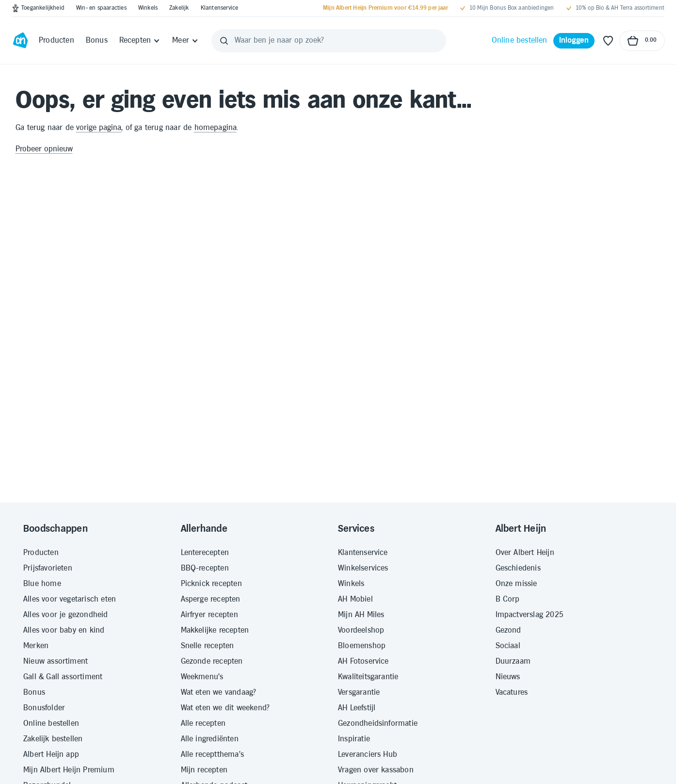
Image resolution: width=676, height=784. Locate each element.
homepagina (216, 128)
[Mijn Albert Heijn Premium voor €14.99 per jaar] (386, 8)
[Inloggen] (574, 41)
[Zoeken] (224, 41)
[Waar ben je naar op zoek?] (329, 41)
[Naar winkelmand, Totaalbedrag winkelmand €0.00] (642, 41)
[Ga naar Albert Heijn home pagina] (20, 41)
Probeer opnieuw (44, 149)
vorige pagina (99, 128)
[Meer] (185, 41)
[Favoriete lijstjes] (608, 41)
